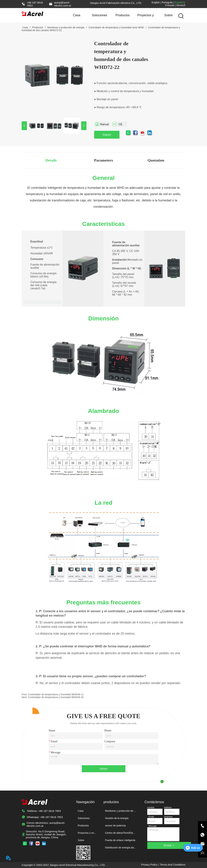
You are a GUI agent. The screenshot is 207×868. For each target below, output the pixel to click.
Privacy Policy (149, 865)
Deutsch (181, 5)
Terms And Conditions (173, 865)
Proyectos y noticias (146, 18)
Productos (123, 15)
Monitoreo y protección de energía (66, 27)
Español (179, 2)
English (156, 2)
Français (170, 5)
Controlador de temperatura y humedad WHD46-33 (56, 697)
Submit (103, 769)
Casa (77, 15)
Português (167, 2)
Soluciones (100, 15)
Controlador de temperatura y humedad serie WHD (116, 27)
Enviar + (169, 845)
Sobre (169, 15)
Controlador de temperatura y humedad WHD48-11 (56, 694)
